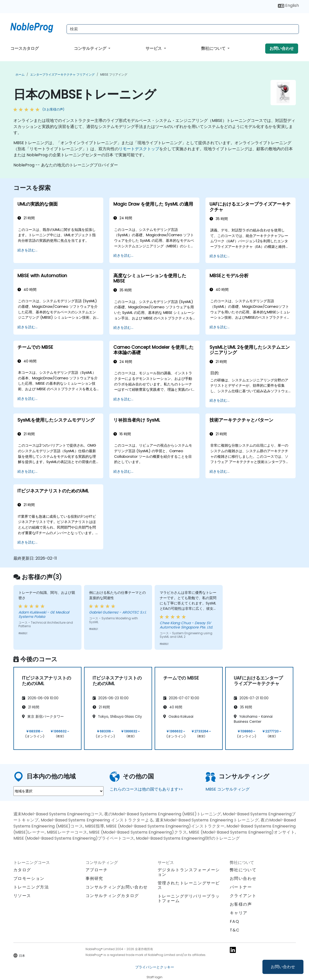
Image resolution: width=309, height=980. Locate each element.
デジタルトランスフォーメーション (189, 872)
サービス (154, 48)
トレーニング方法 (31, 887)
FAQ (235, 921)
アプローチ (97, 870)
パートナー (241, 887)
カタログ (22, 870)
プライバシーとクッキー (155, 967)
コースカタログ (25, 48)
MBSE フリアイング (114, 74)
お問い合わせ (283, 967)
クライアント (243, 896)
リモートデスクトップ (139, 149)
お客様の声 (241, 904)
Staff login (154, 977)
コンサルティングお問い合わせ (117, 887)
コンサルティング (91, 48)
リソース (22, 896)
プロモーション (29, 878)
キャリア (239, 913)
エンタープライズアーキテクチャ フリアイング (62, 74)
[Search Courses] (183, 29)
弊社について (214, 48)
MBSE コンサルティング (228, 789)
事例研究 (94, 878)
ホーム (20, 74)
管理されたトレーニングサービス (189, 885)
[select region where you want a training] (58, 791)
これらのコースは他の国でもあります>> (146, 789)
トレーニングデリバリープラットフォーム (189, 898)
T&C (235, 930)
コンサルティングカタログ (112, 896)
